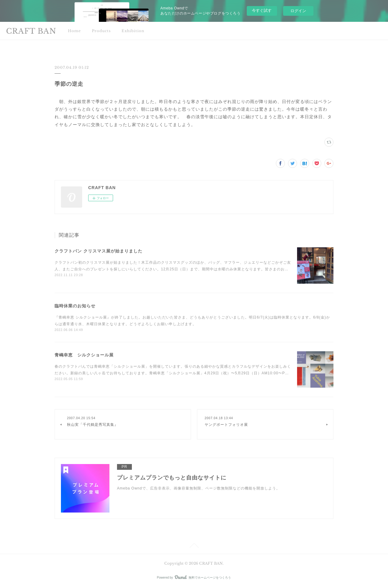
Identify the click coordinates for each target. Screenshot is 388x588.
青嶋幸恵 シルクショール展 (84, 355)
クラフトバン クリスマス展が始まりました (99, 251)
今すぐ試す (262, 10)
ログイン (298, 11)
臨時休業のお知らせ (75, 306)
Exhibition (133, 31)
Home (74, 31)
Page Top (194, 546)
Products (101, 31)
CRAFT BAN (31, 31)
